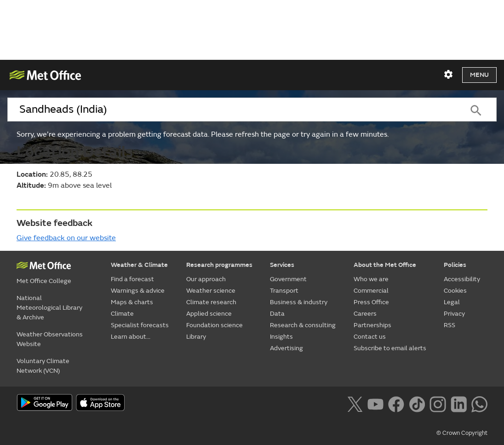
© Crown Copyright (462, 433)
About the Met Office (385, 265)
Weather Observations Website (50, 339)
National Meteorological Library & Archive (49, 308)
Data (277, 314)
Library (196, 337)
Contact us (370, 337)
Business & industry (299, 302)
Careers (365, 314)
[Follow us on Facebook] (396, 403)
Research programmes (219, 265)
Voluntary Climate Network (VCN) (43, 366)
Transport (284, 291)
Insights (281, 337)
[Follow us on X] (355, 403)
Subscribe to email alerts (390, 348)
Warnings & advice (138, 291)
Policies (455, 265)
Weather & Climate (139, 265)
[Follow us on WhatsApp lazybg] (479, 403)
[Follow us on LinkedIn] (459, 403)
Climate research (211, 302)
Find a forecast (132, 279)
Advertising (286, 348)
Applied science (209, 314)
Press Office (371, 302)
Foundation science (215, 325)
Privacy (454, 314)
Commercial (371, 291)
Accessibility (462, 279)
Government (288, 279)
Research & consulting (303, 325)
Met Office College (44, 281)
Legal (452, 302)
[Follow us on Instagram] (438, 403)
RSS (450, 325)
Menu (479, 75)
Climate (122, 314)
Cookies (455, 291)
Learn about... (131, 337)
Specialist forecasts (140, 325)
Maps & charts (132, 302)
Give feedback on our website (66, 238)
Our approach (206, 279)
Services (282, 265)
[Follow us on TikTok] (417, 403)
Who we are (371, 279)
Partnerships (372, 325)
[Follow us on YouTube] (375, 403)
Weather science (211, 291)
